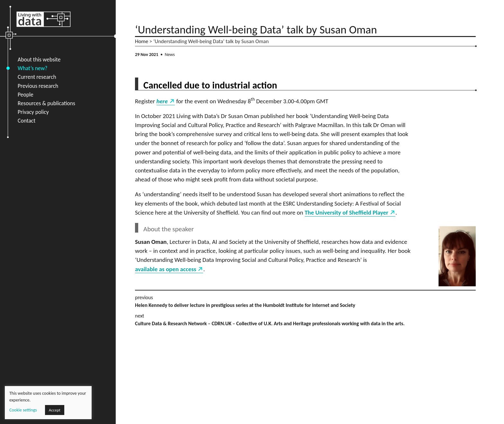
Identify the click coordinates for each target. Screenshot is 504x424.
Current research (37, 77)
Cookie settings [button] (23, 410)
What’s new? (32, 68)
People (26, 95)
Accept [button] (55, 410)
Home (142, 41)
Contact (27, 121)
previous (305, 302)
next (305, 320)
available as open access (166, 269)
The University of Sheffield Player (346, 212)
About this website (39, 60)
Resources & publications (46, 103)
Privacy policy (33, 112)
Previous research (38, 86)
